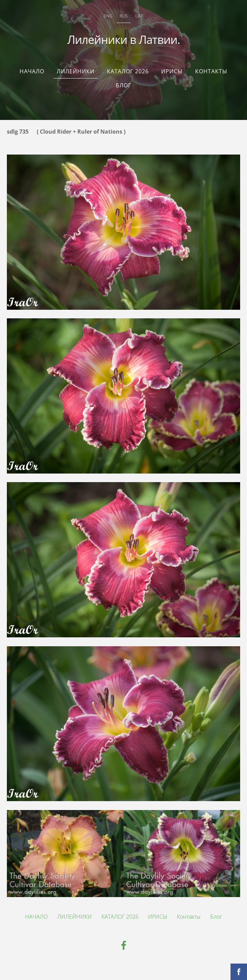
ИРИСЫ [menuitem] (172, 71)
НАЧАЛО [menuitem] (32, 71)
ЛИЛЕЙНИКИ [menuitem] (76, 71)
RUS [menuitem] (124, 16)
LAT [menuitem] (139, 16)
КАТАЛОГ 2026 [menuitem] (128, 71)
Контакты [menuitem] (211, 71)
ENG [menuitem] (108, 16)
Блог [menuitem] (123, 85)
